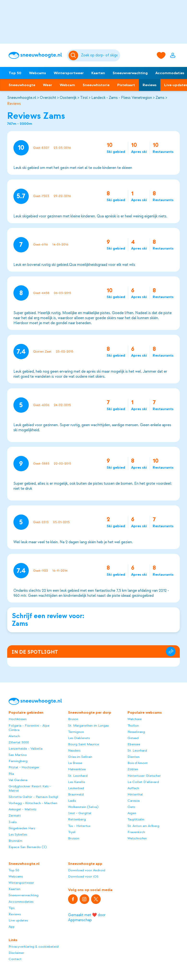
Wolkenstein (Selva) (83, 807)
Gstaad (133, 738)
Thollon (133, 726)
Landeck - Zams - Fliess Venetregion (122, 98)
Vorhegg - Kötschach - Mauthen (33, 803)
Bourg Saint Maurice (84, 744)
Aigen (132, 813)
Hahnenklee (77, 769)
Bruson (73, 719)
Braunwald (76, 794)
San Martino (18, 755)
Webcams (38, 73)
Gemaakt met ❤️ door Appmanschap (87, 917)
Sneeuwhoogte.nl (22, 98)
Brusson (74, 838)
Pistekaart (126, 85)
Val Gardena (18, 780)
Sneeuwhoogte (22, 85)
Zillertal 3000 (19, 742)
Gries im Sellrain (80, 757)
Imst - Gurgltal (80, 813)
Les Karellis (76, 782)
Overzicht (48, 98)
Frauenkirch (136, 832)
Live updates (18, 920)
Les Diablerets (79, 738)
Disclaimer (16, 953)
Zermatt (15, 816)
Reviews (150, 85)
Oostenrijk (68, 98)
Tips (12, 908)
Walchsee (135, 719)
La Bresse (75, 763)
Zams (160, 98)
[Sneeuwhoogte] (35, 55)
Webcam (67, 85)
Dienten (134, 757)
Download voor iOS (83, 876)
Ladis (72, 801)
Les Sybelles (18, 834)
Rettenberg (77, 819)
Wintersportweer (69, 73)
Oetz (131, 807)
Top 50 (15, 73)
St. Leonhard (78, 776)
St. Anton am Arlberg (143, 826)
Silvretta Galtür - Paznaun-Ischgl (33, 797)
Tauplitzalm (136, 819)
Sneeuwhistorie (96, 85)
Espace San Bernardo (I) (28, 847)
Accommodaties (21, 902)
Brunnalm (15, 841)
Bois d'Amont (138, 763)
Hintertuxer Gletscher (144, 776)
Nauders (74, 750)
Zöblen (133, 769)
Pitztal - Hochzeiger (24, 767)
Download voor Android (87, 870)
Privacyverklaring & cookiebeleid (34, 947)
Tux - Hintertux (79, 826)
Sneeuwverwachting (130, 73)
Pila (11, 774)
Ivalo (13, 822)
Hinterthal (135, 794)
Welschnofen (137, 838)
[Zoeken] (100, 55)
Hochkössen (18, 719)
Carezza (134, 801)
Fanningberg (18, 761)
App (12, 927)
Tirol (84, 98)
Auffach (133, 788)
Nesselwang (136, 732)
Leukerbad (76, 788)
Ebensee (134, 744)
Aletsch (14, 736)
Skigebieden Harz (22, 828)
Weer (47, 85)
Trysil (72, 832)
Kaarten (98, 73)
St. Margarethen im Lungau (88, 726)
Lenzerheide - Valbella (26, 749)
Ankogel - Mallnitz (23, 809)
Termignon (76, 732)
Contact (15, 959)
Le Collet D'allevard (143, 782)
